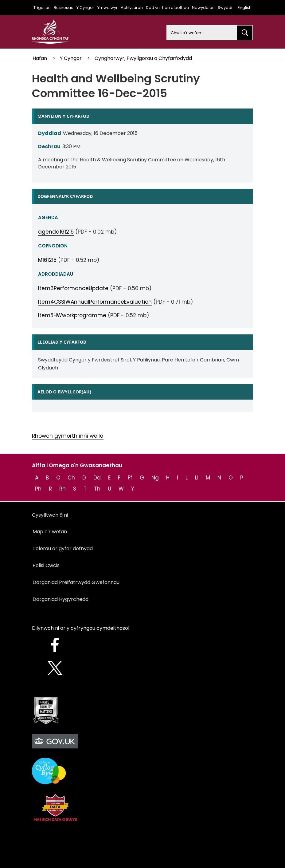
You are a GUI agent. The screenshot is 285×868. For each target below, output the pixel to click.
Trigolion (42, 8)
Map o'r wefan (50, 532)
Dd (97, 478)
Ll (197, 478)
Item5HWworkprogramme (72, 315)
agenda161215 (56, 232)
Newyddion (203, 8)
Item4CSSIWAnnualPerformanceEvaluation (95, 302)
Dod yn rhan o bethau (167, 8)
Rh (62, 489)
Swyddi (225, 8)
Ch (71, 478)
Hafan (40, 58)
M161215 (47, 260)
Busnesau (64, 8)
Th (97, 489)
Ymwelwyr (107, 8)
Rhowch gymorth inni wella (68, 436)
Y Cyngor (85, 8)
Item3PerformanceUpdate (73, 288)
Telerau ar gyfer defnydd (63, 548)
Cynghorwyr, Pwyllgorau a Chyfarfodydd (143, 58)
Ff (130, 478)
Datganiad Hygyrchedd (61, 599)
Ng (155, 478)
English (245, 8)
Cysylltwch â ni (50, 515)
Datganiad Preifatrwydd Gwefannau (76, 582)
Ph (38, 489)
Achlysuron (132, 8)
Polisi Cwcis (46, 565)
